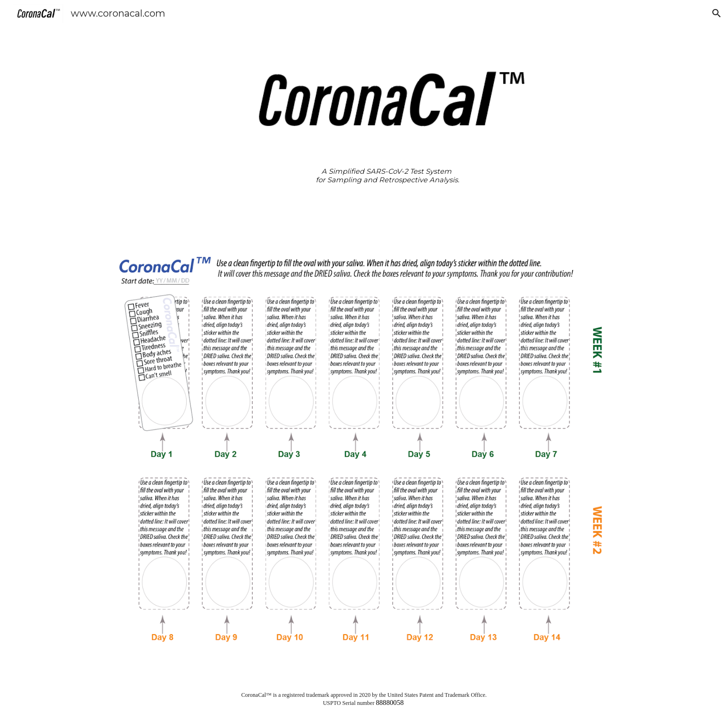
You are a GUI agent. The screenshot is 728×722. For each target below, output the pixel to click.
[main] (387, 176)
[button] (717, 13)
